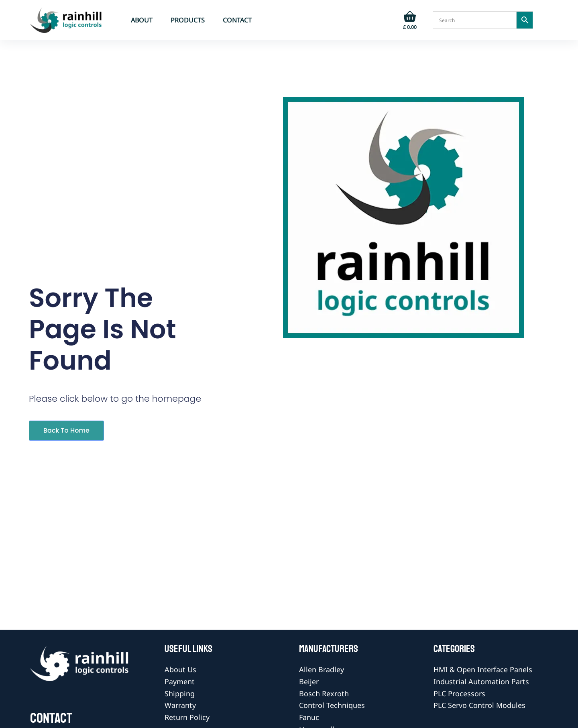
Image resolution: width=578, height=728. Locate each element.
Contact (237, 20)
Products (188, 20)
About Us (180, 669)
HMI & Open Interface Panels (483, 669)
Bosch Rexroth (324, 693)
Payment (180, 681)
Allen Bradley (322, 669)
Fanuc (309, 717)
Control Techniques (332, 705)
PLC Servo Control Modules (479, 705)
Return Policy (187, 717)
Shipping (180, 693)
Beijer (309, 681)
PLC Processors (459, 693)
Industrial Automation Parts (481, 681)
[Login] (385, 20)
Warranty (180, 705)
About (142, 20)
